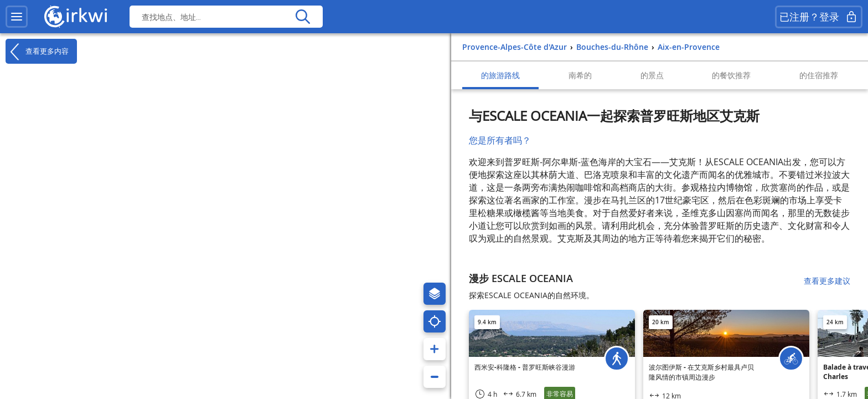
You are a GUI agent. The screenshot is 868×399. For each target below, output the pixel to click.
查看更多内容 (37, 52)
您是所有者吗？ (500, 140)
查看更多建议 (827, 281)
